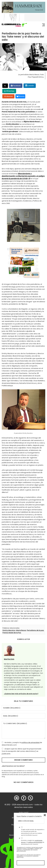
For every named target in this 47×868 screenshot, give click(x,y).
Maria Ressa (21, 630)
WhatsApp (10, 91)
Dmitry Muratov (9, 630)
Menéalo (9, 96)
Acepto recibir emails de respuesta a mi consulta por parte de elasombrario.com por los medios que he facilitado (33, 832)
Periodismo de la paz (35, 630)
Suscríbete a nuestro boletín (29, 816)
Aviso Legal (23, 812)
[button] (14, 25)
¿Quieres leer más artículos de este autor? (21, 694)
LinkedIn (31, 86)
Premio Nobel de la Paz (12, 633)
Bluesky (21, 96)
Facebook (17, 86)
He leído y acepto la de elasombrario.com (22, 744)
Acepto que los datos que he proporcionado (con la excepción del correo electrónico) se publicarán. (22, 751)
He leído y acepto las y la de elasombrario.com (33, 842)
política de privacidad (31, 742)
